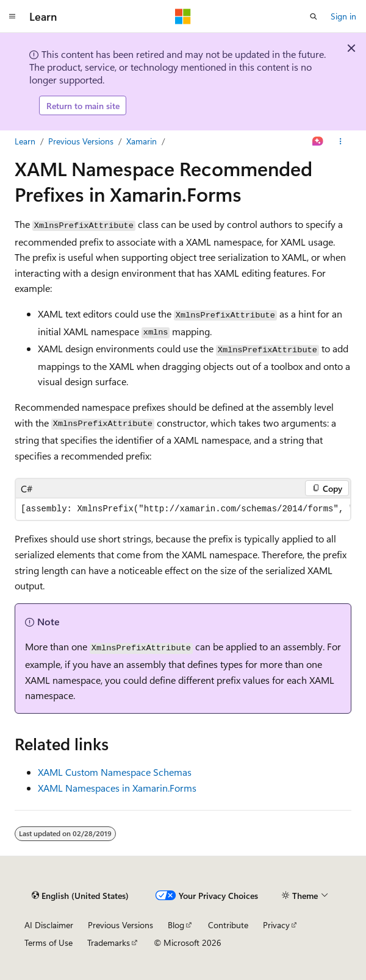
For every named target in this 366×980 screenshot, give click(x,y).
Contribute (228, 925)
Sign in (343, 16)
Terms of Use (48, 943)
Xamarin (142, 141)
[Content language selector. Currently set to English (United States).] (80, 895)
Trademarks (109, 943)
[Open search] (314, 16)
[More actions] (341, 141)
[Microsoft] (183, 16)
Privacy (276, 925)
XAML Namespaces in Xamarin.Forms (117, 788)
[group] (183, 509)
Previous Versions (81, 141)
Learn (25, 141)
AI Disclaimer (49, 925)
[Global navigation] (12, 16)
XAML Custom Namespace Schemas (115, 772)
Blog (176, 925)
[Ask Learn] (318, 141)
